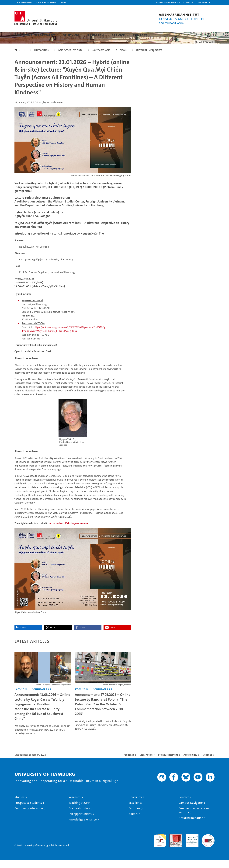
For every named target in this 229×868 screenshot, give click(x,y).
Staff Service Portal (46, 2)
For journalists (23, 2)
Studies (19, 805)
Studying (71, 35)
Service (118, 35)
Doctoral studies (79, 816)
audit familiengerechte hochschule (160, 847)
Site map (207, 763)
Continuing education (29, 816)
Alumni (133, 822)
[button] (174, 2)
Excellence (135, 811)
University (135, 805)
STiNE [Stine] (64, 2)
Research (96, 35)
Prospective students (28, 811)
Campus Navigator (191, 811)
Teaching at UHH (79, 811)
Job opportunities (80, 822)
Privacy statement (168, 763)
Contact (140, 35)
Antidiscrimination (191, 826)
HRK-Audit (191, 844)
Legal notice (146, 763)
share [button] (23, 636)
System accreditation (208, 846)
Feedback (129, 763)
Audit (173, 844)
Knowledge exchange (83, 828)
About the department (35, 35)
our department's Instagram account (69, 531)
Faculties (134, 816)
